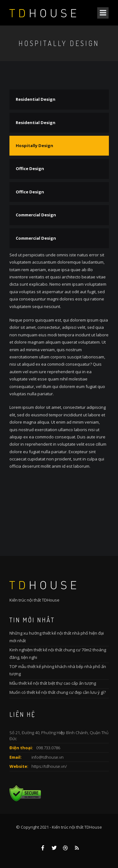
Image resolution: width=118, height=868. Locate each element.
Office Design (30, 168)
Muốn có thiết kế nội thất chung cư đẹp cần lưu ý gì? (58, 692)
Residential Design (36, 99)
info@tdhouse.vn (48, 757)
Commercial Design (36, 215)
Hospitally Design (34, 146)
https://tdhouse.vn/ (49, 766)
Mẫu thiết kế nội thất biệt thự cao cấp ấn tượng (53, 683)
